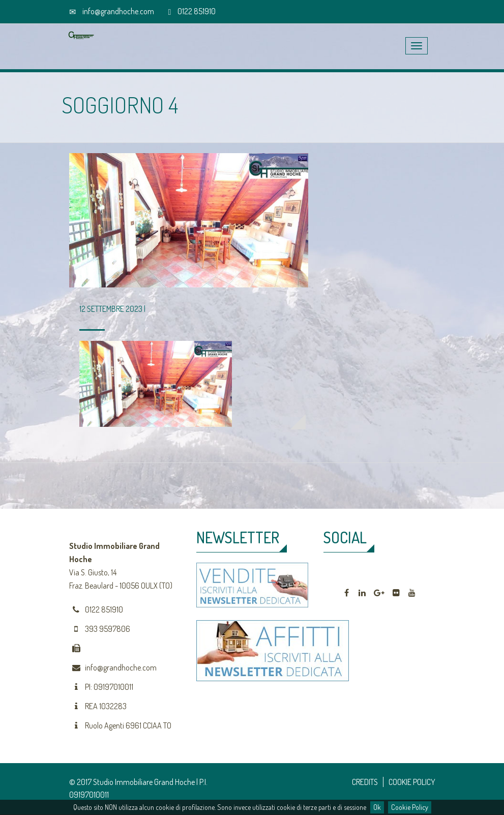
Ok (377, 807)
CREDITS (365, 782)
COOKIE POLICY (412, 782)
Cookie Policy (410, 807)
